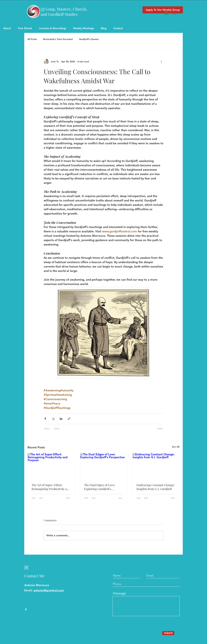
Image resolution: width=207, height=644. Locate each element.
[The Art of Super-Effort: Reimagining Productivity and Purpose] (51, 466)
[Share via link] (69, 419)
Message (119, 594)
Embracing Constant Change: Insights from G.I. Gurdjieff (156, 487)
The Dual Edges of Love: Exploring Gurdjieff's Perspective (100, 487)
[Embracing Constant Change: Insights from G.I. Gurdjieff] (156, 466)
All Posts (32, 39)
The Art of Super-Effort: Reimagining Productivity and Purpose (51, 487)
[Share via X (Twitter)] (53, 419)
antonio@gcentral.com (49, 590)
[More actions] (161, 62)
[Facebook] (26, 610)
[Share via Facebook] (45, 419)
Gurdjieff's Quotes (89, 39)
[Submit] (168, 633)
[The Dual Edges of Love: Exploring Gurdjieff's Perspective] (104, 466)
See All (176, 447)
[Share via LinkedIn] (61, 419)
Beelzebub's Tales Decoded (58, 39)
